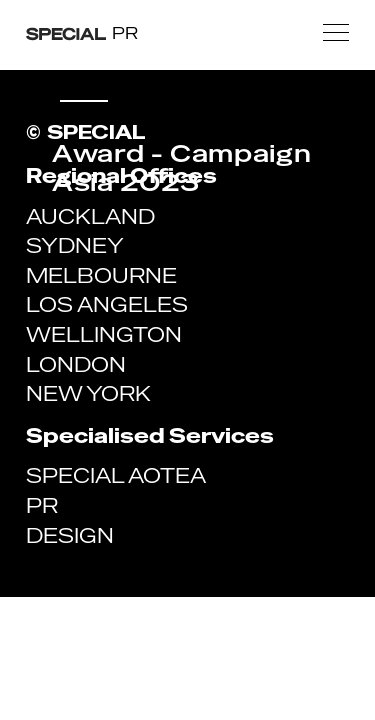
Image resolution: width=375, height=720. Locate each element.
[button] (336, 32)
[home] (82, 32)
